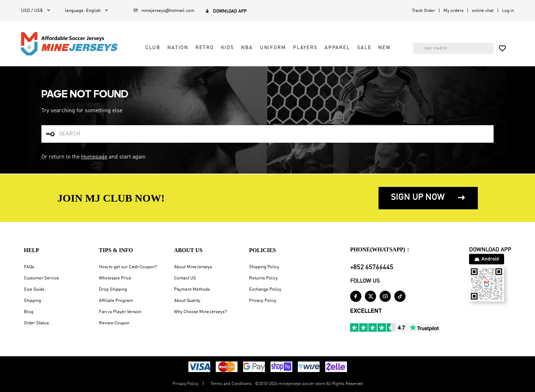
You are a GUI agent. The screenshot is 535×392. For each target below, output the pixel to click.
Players (305, 48)
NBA (247, 48)
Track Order (423, 11)
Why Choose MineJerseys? (200, 312)
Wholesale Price (115, 278)
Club (153, 48)
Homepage (94, 157)
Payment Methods (192, 289)
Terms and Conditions (231, 384)
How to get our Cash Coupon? (128, 267)
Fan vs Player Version (120, 312)
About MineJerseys (193, 267)
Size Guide (34, 289)
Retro (205, 48)
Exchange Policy (265, 289)
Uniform (273, 48)
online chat (483, 11)
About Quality (187, 301)
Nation (178, 48)
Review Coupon (114, 323)
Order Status (36, 323)
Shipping (32, 301)
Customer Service (41, 278)
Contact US (185, 278)
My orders (453, 11)
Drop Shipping (113, 289)
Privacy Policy (263, 301)
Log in (508, 11)
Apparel (337, 48)
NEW (384, 48)
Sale (364, 48)
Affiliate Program (116, 301)
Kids (228, 48)
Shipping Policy (264, 267)
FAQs (29, 267)
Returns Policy (263, 278)
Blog (29, 312)
